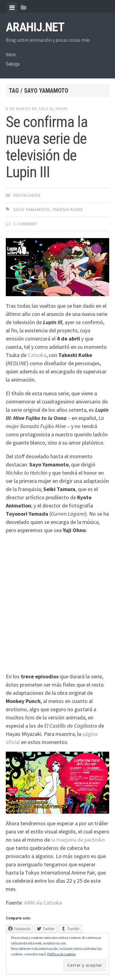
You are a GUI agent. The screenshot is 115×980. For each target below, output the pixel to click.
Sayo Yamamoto (32, 210)
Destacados (27, 195)
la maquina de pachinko (78, 840)
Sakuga (13, 64)
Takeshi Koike (68, 210)
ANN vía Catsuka (43, 903)
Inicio (11, 55)
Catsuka (37, 355)
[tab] (12, 8)
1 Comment (25, 224)
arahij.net (35, 27)
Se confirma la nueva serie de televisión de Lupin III (47, 147)
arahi (62, 109)
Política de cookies (61, 954)
